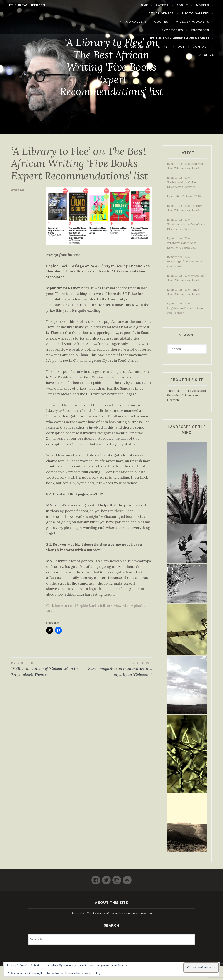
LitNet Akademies (138, 38)
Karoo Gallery (199, 13)
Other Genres (130, 13)
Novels (206, 5)
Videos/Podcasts (167, 22)
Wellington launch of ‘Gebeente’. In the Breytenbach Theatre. (46, 669)
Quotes (136, 22)
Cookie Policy (92, 973)
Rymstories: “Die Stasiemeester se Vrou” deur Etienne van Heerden (186, 224)
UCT (185, 38)
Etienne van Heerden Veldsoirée (183, 30)
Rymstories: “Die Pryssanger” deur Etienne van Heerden (184, 261)
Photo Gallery (164, 13)
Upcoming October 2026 (184, 196)
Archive (210, 47)
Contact (204, 38)
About (186, 5)
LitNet (168, 38)
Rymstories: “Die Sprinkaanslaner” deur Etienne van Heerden (182, 182)
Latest (166, 5)
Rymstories (202, 22)
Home (147, 5)
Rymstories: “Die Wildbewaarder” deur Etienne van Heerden (181, 243)
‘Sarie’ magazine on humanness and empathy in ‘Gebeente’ (117, 669)
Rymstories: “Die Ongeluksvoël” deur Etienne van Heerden (186, 308)
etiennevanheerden (24, 5)
